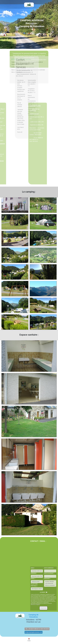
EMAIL (33, 579)
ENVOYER (43, 608)
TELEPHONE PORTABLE (34, 585)
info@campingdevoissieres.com (34, 632)
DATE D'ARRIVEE (49, 568)
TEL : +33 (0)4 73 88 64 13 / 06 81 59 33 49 (37, 629)
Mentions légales (35, 604)
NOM (33, 568)
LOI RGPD (43, 592)
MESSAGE (47, 579)
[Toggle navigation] (55, 6)
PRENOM (34, 573)
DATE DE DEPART (49, 573)
